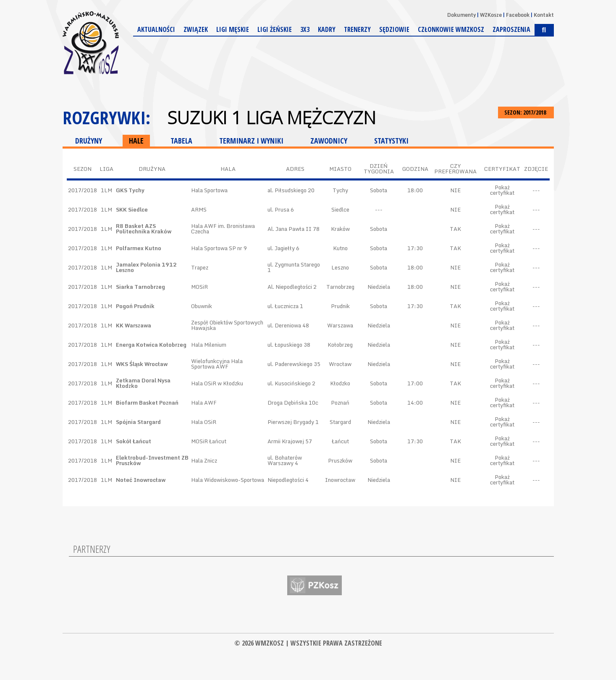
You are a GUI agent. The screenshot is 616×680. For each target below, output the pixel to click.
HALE (136, 141)
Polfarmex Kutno (139, 248)
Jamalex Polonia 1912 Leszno (146, 267)
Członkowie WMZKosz (451, 29)
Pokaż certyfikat (502, 190)
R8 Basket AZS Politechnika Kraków (144, 229)
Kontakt (544, 15)
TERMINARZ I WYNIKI (251, 141)
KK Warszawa (134, 325)
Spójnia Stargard (138, 422)
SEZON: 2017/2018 (526, 112)
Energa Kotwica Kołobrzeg (151, 345)
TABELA (181, 141)
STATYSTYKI (391, 141)
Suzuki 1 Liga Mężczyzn (271, 118)
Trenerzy (357, 29)
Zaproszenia (511, 29)
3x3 (305, 29)
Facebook (518, 15)
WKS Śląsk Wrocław (142, 364)
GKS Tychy (130, 190)
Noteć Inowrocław (141, 480)
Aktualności (156, 29)
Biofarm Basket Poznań (147, 403)
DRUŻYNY (89, 141)
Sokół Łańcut (134, 441)
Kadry (327, 29)
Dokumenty (461, 15)
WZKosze (491, 15)
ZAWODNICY (329, 141)
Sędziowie (394, 29)
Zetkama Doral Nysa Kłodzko (143, 383)
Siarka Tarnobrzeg (140, 287)
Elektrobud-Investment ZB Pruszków (152, 460)
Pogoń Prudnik (135, 306)
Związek (196, 29)
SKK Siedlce (132, 209)
